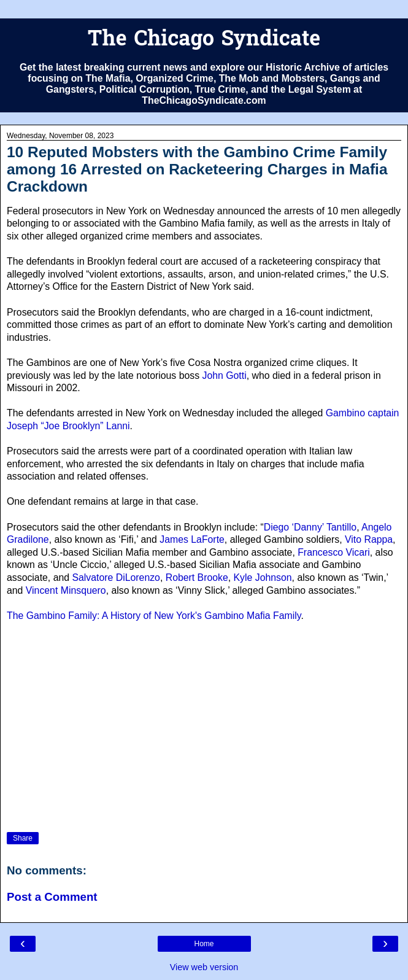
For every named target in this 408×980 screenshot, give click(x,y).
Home (204, 944)
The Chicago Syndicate (204, 40)
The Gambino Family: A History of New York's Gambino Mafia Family (154, 616)
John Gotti (225, 375)
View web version (204, 967)
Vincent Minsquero (66, 590)
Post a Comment (52, 897)
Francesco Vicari (334, 552)
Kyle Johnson (263, 577)
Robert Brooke (197, 577)
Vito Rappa (369, 539)
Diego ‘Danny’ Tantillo (310, 527)
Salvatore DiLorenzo (116, 577)
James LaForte (192, 539)
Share (23, 838)
